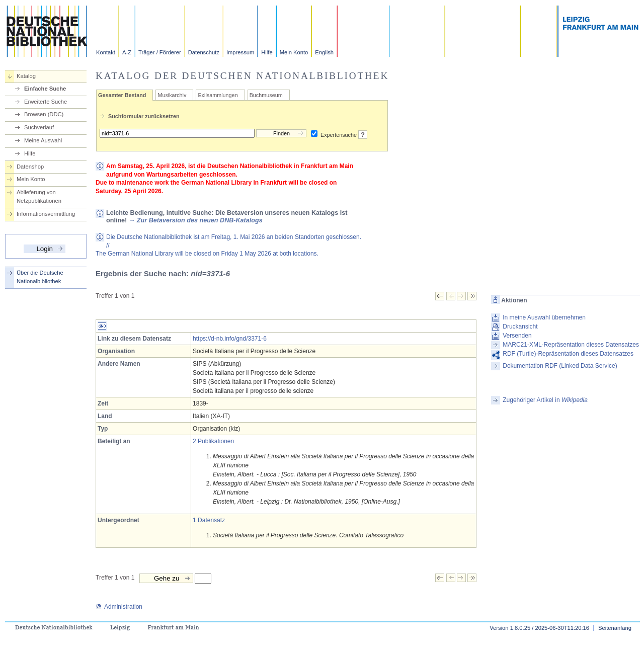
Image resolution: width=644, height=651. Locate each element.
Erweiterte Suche (46, 102)
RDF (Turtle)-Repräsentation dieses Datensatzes (568, 354)
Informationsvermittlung (46, 214)
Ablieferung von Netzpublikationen (39, 196)
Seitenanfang (615, 628)
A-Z (127, 52)
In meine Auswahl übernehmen (544, 317)
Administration (119, 607)
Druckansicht (520, 327)
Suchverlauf (39, 127)
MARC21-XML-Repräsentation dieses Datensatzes (571, 345)
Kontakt (106, 52)
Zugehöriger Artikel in (545, 400)
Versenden (517, 336)
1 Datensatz (209, 520)
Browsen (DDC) (44, 114)
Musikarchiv (172, 95)
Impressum (240, 52)
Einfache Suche (45, 89)
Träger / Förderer (160, 52)
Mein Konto (294, 52)
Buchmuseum (266, 95)
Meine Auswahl (43, 140)
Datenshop (30, 167)
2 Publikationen (213, 441)
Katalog (26, 76)
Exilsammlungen (218, 95)
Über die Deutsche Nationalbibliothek (40, 277)
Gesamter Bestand (122, 95)
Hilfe (267, 52)
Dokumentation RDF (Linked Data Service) (560, 366)
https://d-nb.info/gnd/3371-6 (230, 339)
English (324, 52)
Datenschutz (204, 52)
